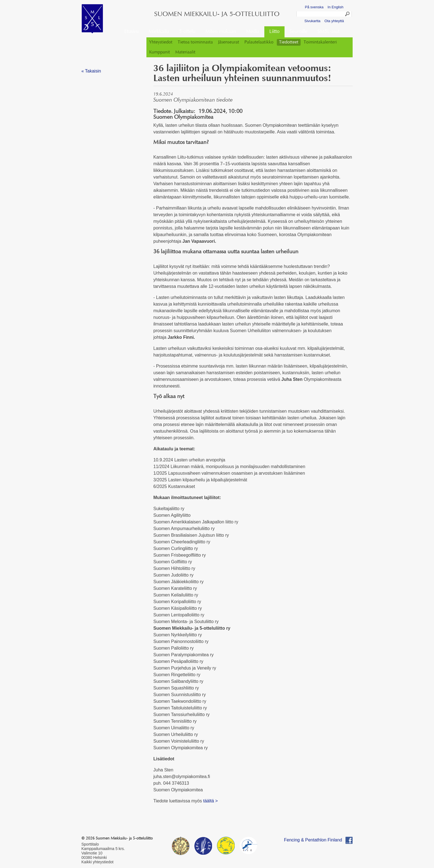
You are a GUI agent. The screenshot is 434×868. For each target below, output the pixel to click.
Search (348, 15)
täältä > (210, 801)
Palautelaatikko (259, 42)
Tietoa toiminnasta (195, 42)
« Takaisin (91, 71)
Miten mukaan (221, 32)
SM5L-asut (329, 32)
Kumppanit (160, 52)
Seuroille (299, 32)
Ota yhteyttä (334, 21)
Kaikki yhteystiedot (97, 862)
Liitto (274, 32)
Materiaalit (185, 52)
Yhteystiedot (161, 42)
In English (336, 7)
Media (253, 32)
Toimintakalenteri (320, 42)
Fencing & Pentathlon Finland (313, 840)
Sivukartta (312, 21)
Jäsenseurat (229, 42)
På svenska (314, 7)
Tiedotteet (289, 42)
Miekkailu (159, 32)
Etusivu (131, 32)
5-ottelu (187, 32)
